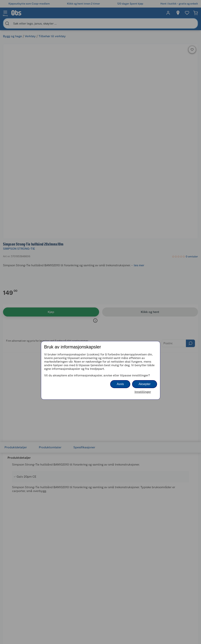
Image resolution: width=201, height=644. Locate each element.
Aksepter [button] (144, 384)
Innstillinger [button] (143, 392)
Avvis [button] (120, 384)
